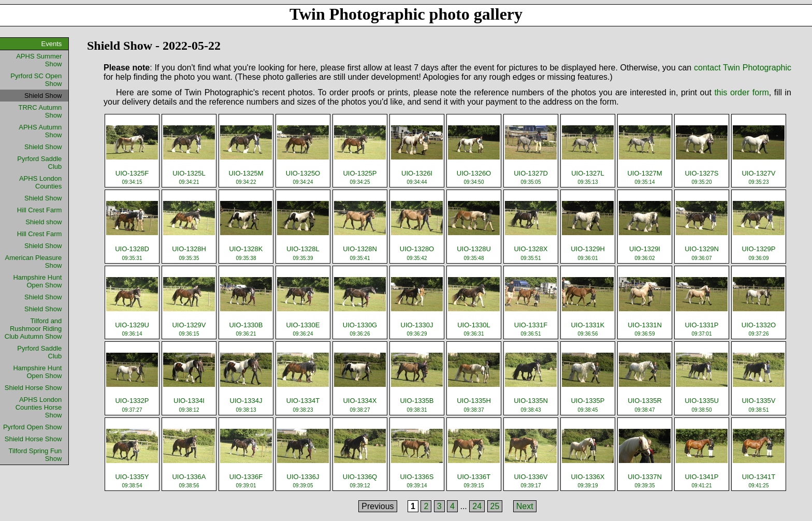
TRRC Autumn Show (40, 111)
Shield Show (43, 147)
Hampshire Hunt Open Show (37, 281)
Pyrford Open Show (32, 427)
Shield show (44, 222)
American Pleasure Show (34, 262)
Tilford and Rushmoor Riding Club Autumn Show (33, 329)
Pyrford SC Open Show (36, 80)
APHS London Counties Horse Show (39, 407)
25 (495, 506)
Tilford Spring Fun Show (35, 455)
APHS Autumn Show (40, 131)
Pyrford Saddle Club (39, 163)
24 (477, 506)
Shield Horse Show (33, 388)
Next (525, 506)
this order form (741, 92)
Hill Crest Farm (40, 210)
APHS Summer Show (39, 60)
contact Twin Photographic (743, 68)
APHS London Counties (40, 182)
